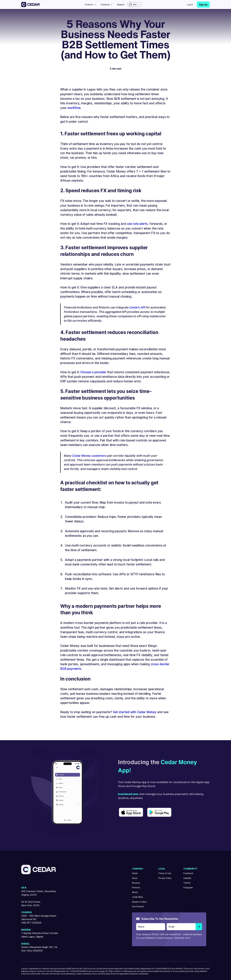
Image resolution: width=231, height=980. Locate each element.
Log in (190, 4)
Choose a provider (93, 372)
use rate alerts (137, 224)
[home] (30, 4)
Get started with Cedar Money (135, 712)
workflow (74, 108)
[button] (91, 4)
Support (121, 4)
